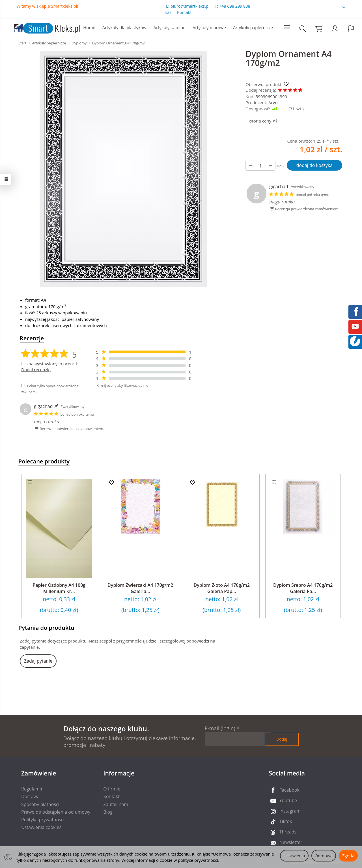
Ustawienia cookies (41, 827)
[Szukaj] (303, 28)
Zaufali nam (116, 804)
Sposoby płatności (40, 804)
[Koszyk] (319, 28)
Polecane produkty (44, 461)
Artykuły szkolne (170, 27)
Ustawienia (294, 856)
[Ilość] (260, 165)
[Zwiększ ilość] (250, 165)
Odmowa (324, 856)
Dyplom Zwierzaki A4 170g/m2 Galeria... (140, 588)
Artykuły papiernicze (253, 27)
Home (89, 27)
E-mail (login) (220, 728)
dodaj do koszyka (314, 165)
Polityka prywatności (43, 820)
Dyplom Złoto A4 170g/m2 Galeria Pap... (222, 588)
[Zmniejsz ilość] (271, 165)
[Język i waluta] (351, 28)
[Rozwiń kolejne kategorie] (287, 27)
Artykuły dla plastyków (124, 27)
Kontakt (184, 12)
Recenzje (32, 338)
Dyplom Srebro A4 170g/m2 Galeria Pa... (303, 588)
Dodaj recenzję (36, 369)
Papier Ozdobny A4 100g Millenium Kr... (59, 588)
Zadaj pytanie (38, 661)
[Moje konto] (335, 28)
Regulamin (32, 789)
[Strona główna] (42, 27)
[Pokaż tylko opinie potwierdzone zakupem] (23, 385)
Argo (273, 102)
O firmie (112, 789)
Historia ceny (261, 121)
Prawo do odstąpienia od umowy (56, 812)
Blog (108, 812)
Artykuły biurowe (209, 27)
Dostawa (30, 796)
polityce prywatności (198, 860)
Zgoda (348, 856)
